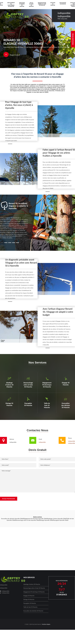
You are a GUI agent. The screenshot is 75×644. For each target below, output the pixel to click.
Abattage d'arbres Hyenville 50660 (57, 519)
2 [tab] (6, 243)
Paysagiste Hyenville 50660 (61, 520)
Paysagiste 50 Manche (63, 3)
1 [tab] (2, 243)
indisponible (64, 13)
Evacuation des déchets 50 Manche (33, 611)
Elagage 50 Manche (29, 596)
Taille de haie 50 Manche (31, 5)
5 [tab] (18, 243)
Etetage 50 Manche (53, 4)
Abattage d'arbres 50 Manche (22, 5)
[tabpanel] (14, 220)
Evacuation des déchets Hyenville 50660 (12, 519)
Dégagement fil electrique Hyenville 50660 (35, 519)
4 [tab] (14, 243)
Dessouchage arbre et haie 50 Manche (42, 4)
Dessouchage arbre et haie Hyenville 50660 (28, 520)
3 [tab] (10, 243)
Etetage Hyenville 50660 (47, 520)
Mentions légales (46, 624)
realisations (73, 39)
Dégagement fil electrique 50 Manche (11, 5)
